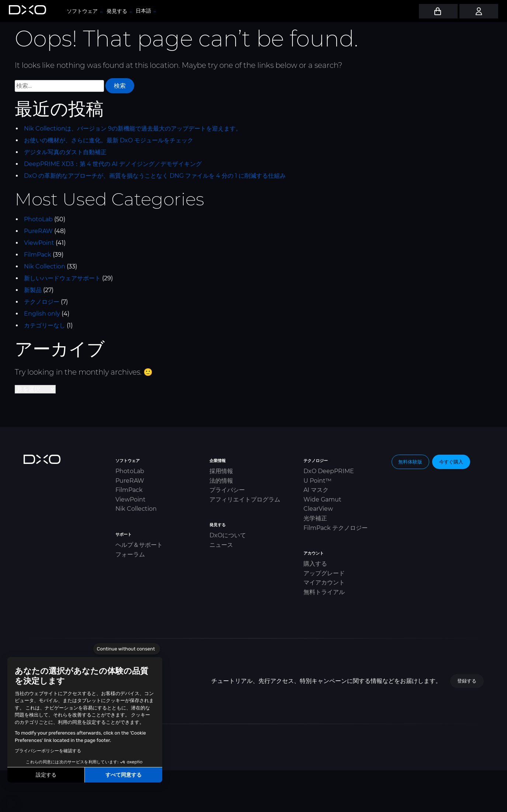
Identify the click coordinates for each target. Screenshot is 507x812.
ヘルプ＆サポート (139, 545)
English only (42, 314)
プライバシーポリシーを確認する (48, 751)
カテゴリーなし (45, 325)
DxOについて (228, 535)
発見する (119, 11)
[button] (11, 804)
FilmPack (38, 255)
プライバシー (227, 490)
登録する (467, 681)
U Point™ (317, 481)
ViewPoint (39, 243)
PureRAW (38, 231)
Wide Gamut (322, 499)
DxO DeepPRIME (329, 471)
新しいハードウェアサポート (62, 278)
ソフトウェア (84, 11)
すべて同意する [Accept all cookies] (124, 775)
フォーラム (130, 554)
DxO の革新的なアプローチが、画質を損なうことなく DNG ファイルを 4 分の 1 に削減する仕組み (155, 176)
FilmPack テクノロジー (336, 528)
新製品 (33, 290)
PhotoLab (38, 219)
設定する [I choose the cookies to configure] (46, 775)
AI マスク (316, 490)
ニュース (221, 545)
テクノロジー (42, 302)
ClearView (318, 509)
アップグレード (324, 573)
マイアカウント (324, 582)
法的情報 (221, 481)
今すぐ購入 (451, 462)
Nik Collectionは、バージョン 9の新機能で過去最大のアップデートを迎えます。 (133, 129)
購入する (315, 564)
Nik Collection (45, 266)
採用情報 (221, 471)
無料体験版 (410, 462)
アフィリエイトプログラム (245, 499)
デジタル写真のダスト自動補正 (65, 152)
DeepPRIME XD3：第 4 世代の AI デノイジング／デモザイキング (113, 164)
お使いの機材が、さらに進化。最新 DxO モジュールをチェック (109, 140)
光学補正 (315, 518)
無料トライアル (324, 592)
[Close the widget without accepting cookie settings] (127, 649)
